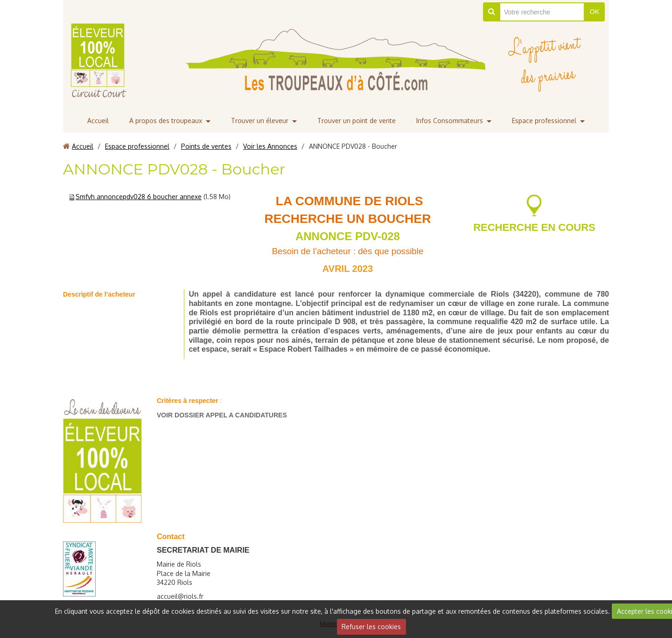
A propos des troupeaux (166, 121)
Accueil (98, 121)
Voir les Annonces (270, 146)
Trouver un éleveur (260, 121)
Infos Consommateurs (450, 121)
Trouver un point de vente (357, 121)
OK (595, 12)
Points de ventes (206, 146)
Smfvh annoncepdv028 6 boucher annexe (139, 197)
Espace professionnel (544, 121)
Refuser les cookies (371, 627)
